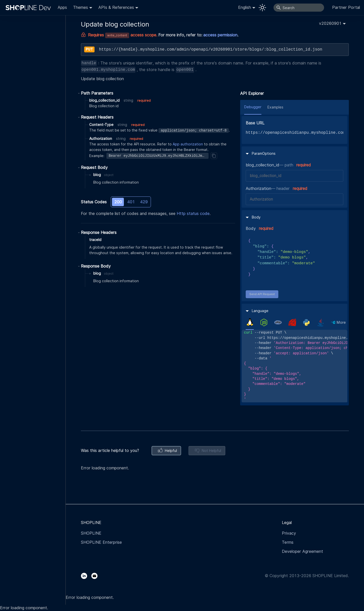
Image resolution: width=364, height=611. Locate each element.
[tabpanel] (294, 366)
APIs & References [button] (116, 7)
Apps (62, 7)
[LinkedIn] (86, 576)
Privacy (289, 533)
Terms (288, 542)
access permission (220, 35)
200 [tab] (118, 202)
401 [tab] (131, 202)
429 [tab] (144, 202)
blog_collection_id (263, 165)
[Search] (299, 8)
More (341, 322)
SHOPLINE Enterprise (101, 542)
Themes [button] (81, 7)
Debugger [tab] (253, 107)
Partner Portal (346, 7)
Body (251, 228)
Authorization (258, 189)
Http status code (193, 214)
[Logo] (29, 8)
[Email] (96, 576)
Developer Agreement (302, 551)
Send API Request (262, 294)
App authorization (188, 144)
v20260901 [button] (330, 23)
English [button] (245, 7)
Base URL (255, 123)
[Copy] (214, 156)
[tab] (250, 322)
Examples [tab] (275, 107)
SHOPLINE (91, 533)
